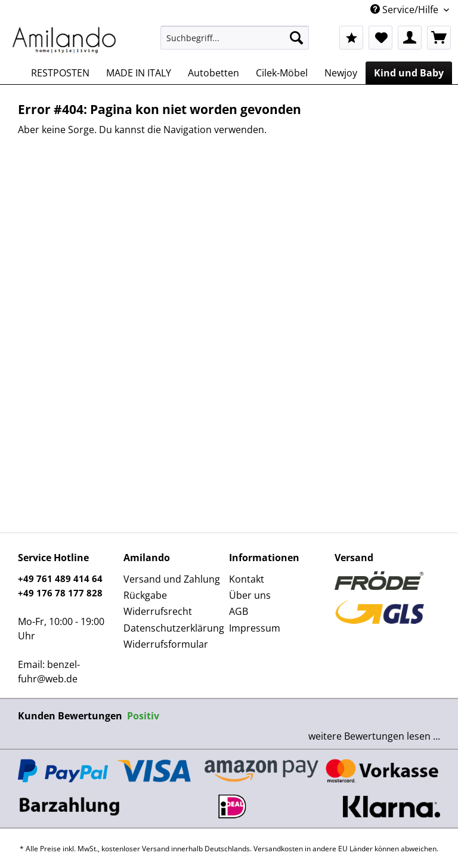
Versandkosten (278, 849)
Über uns (250, 595)
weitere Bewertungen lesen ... (374, 736)
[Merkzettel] (380, 38)
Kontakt (247, 579)
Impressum (255, 628)
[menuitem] (235, 43)
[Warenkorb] (439, 38)
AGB (239, 611)
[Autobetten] (213, 73)
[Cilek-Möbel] (282, 73)
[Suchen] (296, 38)
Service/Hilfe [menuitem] (406, 10)
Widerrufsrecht (158, 611)
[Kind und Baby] (409, 73)
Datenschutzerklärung (173, 628)
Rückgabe (145, 595)
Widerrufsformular (166, 644)
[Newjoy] (341, 73)
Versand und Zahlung (172, 579)
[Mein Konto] (410, 38)
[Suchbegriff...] (235, 38)
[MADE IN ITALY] (139, 73)
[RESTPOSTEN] (60, 73)
